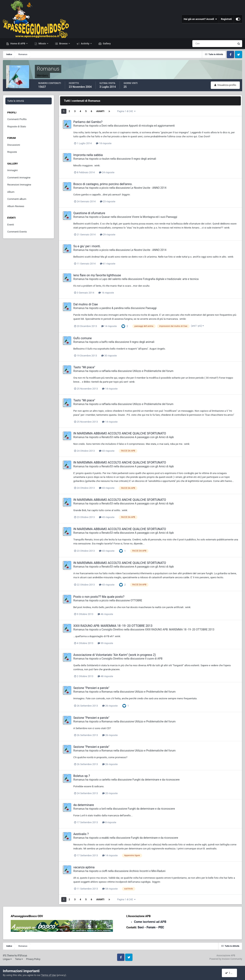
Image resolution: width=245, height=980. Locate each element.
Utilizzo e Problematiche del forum (153, 371)
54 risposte (110, 889)
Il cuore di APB (154, 659)
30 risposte (109, 356)
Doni (104, 126)
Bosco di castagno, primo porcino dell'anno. (103, 184)
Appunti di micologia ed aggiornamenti (152, 126)
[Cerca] (198, 44)
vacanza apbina (84, 867)
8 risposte (109, 822)
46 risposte (105, 614)
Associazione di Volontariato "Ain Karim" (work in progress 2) (115, 655)
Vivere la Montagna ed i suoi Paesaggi (155, 217)
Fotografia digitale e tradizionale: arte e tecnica (171, 279)
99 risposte (105, 643)
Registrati (226, 19)
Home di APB (18, 44)
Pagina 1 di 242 (126, 111)
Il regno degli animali (144, 159)
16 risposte (106, 293)
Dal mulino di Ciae (86, 304)
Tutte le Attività (16, 101)
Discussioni (14, 145)
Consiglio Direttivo (112, 629)
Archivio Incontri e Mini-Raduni (147, 871)
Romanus (79, 126)
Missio (42, 44)
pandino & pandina (113, 308)
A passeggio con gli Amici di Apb (154, 437)
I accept (231, 973)
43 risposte (107, 451)
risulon (105, 159)
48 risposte (105, 676)
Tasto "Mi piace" (84, 367)
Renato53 (107, 437)
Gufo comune (82, 338)
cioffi (104, 871)
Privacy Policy (33, 959)
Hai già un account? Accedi (200, 19)
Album (11, 192)
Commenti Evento (17, 232)
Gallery (106, 44)
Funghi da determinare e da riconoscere (156, 780)
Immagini (12, 170)
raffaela (106, 371)
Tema (19, 959)
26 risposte (110, 706)
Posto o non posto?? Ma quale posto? (99, 597)
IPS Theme (8, 956)
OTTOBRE (136, 600)
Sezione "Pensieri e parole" (91, 688)
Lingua (7, 959)
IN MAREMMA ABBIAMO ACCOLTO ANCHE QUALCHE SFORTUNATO (120, 433)
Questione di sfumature (89, 213)
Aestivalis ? (81, 834)
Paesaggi (151, 308)
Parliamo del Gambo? (88, 122)
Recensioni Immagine (19, 185)
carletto (106, 780)
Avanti (100, 111)
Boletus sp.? (82, 776)
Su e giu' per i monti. (87, 246)
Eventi (11, 225)
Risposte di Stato (17, 126)
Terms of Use (49, 975)
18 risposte (104, 143)
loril (104, 809)
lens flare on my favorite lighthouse (97, 275)
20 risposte (110, 793)
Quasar (106, 217)
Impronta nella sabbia (88, 155)
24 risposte (107, 172)
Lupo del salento (111, 279)
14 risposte (109, 326)
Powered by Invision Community (226, 959)
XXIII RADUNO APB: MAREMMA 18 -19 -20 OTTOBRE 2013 (113, 626)
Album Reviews (16, 206)
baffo (105, 342)
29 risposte (108, 235)
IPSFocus (22, 956)
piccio (105, 188)
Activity (85, 44)
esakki (105, 838)
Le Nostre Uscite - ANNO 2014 (148, 188)
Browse (63, 44)
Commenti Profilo (17, 119)
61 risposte (108, 264)
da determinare (84, 805)
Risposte (12, 152)
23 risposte (108, 201)
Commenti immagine (19, 178)
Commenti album (17, 199)
